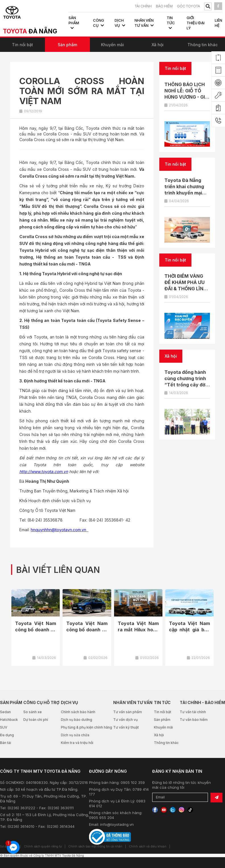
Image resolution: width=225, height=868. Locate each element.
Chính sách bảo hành (78, 712)
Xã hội (158, 45)
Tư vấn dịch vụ (125, 720)
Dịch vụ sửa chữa (75, 735)
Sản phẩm (67, 45)
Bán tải (6, 743)
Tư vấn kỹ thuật (126, 727)
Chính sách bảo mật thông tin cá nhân (95, 846)
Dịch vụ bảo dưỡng (77, 720)
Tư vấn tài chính (193, 712)
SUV (4, 727)
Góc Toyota (188, 6)
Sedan (5, 712)
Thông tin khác (203, 45)
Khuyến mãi (112, 45)
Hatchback (9, 720)
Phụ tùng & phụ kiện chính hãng (86, 727)
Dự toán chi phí (36, 720)
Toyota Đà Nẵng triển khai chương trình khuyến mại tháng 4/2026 (184, 190)
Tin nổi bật (22, 45)
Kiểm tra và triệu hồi (77, 743)
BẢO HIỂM (164, 6)
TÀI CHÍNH (143, 6)
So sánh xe (33, 712)
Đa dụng (7, 735)
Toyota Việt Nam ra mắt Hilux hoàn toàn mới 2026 (138, 630)
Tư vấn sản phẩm (128, 712)
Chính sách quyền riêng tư (43, 846)
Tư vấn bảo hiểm (194, 720)
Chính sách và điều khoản (148, 846)
